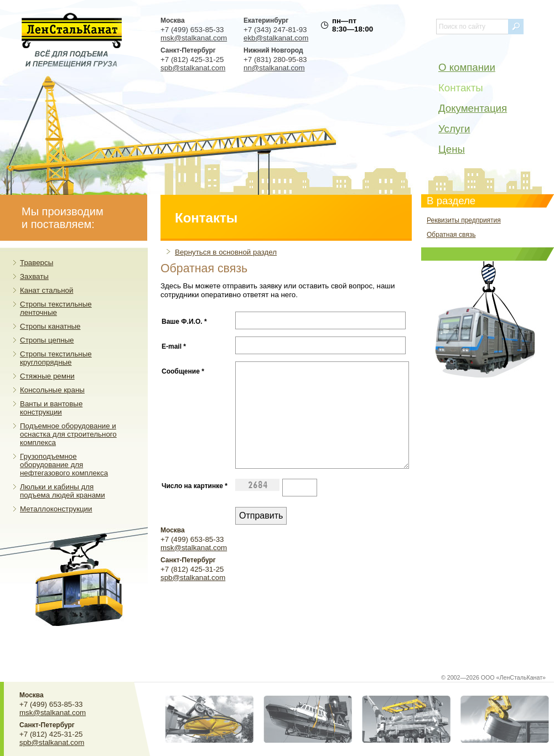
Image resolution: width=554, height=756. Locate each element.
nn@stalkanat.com (274, 68)
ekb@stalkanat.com (276, 38)
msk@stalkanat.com (194, 38)
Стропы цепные (47, 340)
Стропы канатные (50, 326)
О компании (467, 67)
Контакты (461, 88)
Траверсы (37, 263)
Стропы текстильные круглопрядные (56, 358)
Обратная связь (451, 235)
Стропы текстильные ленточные (56, 308)
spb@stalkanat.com (193, 68)
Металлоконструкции (56, 509)
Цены (452, 149)
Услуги (454, 129)
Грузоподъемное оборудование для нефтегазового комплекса (64, 465)
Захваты (34, 276)
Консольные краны (52, 390)
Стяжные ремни (47, 376)
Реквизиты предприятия (464, 220)
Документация (473, 108)
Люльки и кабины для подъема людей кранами (63, 491)
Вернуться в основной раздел (226, 252)
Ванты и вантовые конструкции (51, 408)
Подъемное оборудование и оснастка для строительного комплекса (68, 434)
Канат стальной (46, 290)
